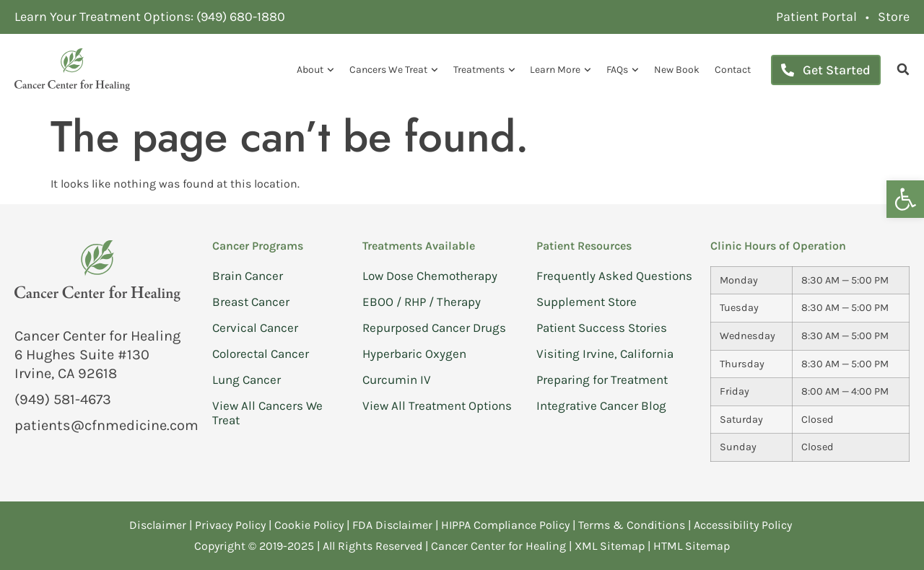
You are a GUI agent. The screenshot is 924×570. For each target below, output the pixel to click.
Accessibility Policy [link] (744, 525)
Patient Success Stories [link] (602, 328)
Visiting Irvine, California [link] (605, 354)
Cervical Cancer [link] (255, 328)
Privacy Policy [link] (232, 525)
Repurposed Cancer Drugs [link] (434, 328)
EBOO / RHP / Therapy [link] (422, 302)
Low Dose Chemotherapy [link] (430, 276)
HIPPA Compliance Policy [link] (507, 525)
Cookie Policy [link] (309, 525)
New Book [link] (677, 70)
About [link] (315, 70)
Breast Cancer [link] (251, 302)
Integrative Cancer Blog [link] (601, 405)
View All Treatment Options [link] (437, 405)
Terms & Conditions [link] (633, 525)
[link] (905, 199)
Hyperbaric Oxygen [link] (414, 354)
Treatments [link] (484, 70)
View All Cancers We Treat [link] (267, 413)
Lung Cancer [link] (247, 380)
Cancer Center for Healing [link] (498, 546)
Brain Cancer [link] (248, 276)
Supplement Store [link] (587, 302)
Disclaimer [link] (158, 525)
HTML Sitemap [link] (692, 546)
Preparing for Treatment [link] (602, 380)
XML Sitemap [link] (610, 546)
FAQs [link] (623, 70)
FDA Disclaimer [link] (392, 525)
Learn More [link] (561, 70)
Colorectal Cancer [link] (261, 354)
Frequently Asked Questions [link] (614, 276)
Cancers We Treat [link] (394, 70)
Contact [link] (733, 70)
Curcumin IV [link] (397, 380)
